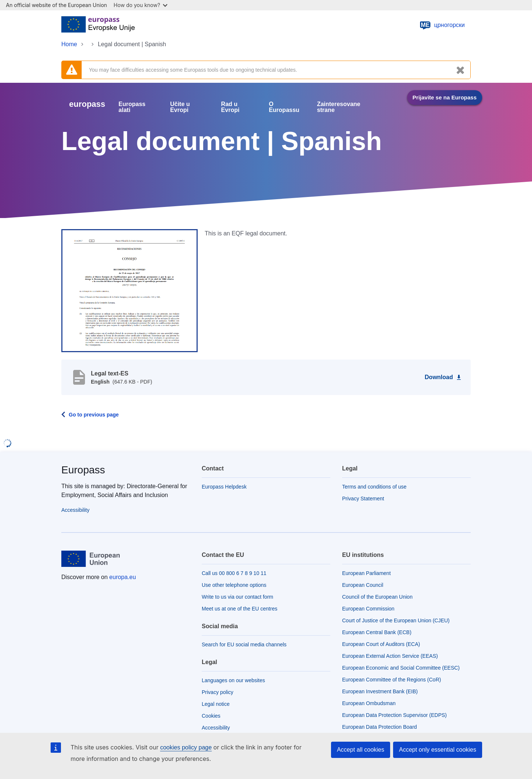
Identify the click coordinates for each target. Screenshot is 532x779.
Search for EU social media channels (244, 644)
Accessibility (75, 510)
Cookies (211, 716)
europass (87, 104)
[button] (129, 290)
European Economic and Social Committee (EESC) (401, 668)
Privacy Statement (363, 499)
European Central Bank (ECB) (377, 632)
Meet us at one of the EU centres (240, 609)
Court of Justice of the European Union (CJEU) (396, 620)
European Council (363, 585)
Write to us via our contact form (237, 597)
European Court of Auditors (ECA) (381, 644)
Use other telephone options (234, 585)
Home (69, 44)
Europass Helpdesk (224, 487)
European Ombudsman (369, 703)
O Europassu (284, 107)
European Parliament (366, 573)
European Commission (368, 609)
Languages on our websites (233, 680)
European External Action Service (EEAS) (390, 656)
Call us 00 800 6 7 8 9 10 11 (234, 573)
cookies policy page (186, 747)
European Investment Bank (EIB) (380, 691)
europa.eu (123, 577)
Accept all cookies (361, 750)
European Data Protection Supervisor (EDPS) (394, 715)
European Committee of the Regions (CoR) (392, 680)
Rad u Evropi (230, 107)
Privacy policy (218, 692)
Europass (83, 470)
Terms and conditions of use (374, 487)
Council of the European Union (377, 597)
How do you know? (141, 5)
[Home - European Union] (98, 25)
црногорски (442, 25)
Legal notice (216, 704)
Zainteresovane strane (339, 107)
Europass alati (132, 107)
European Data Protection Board (379, 727)
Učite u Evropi (180, 107)
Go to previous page (94, 415)
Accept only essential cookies (438, 750)
